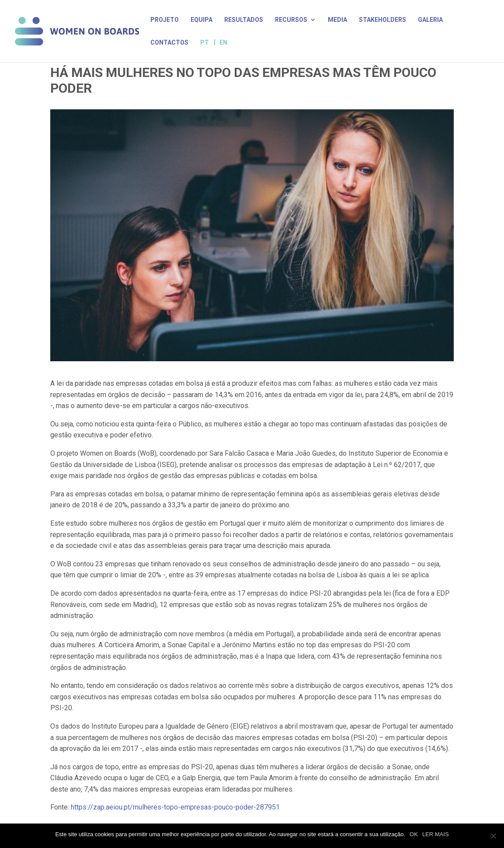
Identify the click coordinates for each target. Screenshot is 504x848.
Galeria (430, 20)
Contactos (169, 43)
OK (414, 834)
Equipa (202, 20)
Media (337, 20)
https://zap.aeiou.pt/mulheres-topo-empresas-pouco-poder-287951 (175, 807)
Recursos (291, 20)
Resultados (244, 20)
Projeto (165, 20)
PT (205, 43)
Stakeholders (382, 20)
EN (223, 42)
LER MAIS (436, 834)
